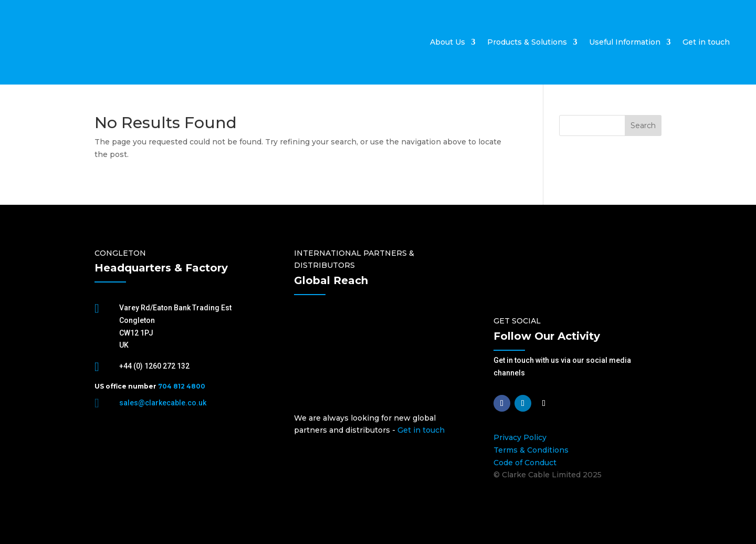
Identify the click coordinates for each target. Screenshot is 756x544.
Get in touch (706, 42)
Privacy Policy (520, 437)
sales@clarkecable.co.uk (163, 403)
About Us (448, 42)
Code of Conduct (525, 463)
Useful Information (625, 42)
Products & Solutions (527, 42)
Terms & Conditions (531, 450)
